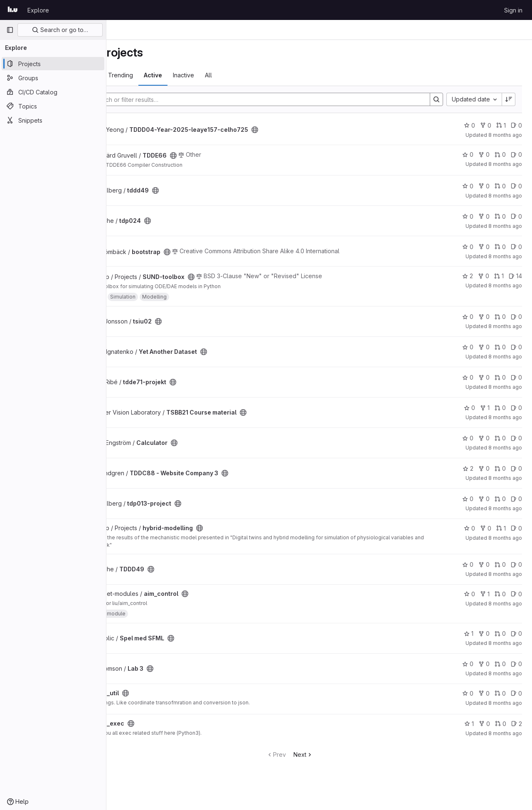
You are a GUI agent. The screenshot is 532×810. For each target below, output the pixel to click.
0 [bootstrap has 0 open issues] (516, 247)
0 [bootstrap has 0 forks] (484, 247)
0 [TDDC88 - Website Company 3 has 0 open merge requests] (500, 468)
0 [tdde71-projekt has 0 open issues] (516, 377)
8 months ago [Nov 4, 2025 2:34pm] (505, 733)
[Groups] (53, 78)
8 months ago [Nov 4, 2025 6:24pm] (505, 574)
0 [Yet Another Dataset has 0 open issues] (516, 347)
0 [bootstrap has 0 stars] (468, 247)
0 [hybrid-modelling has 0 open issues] (516, 528)
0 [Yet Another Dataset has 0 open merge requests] (500, 347)
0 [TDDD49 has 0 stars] (468, 564)
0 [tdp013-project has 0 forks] (484, 499)
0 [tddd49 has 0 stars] (468, 186)
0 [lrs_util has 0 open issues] (516, 693)
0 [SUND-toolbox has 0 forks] (484, 276)
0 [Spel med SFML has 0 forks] (484, 633)
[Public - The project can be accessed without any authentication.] (314, 130)
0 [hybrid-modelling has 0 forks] (486, 528)
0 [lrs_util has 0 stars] (468, 693)
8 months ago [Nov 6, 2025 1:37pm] (505, 196)
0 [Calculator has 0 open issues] (516, 438)
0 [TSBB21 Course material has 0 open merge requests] (500, 408)
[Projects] (53, 64)
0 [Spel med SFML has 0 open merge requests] (500, 633)
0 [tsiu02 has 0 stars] (468, 317)
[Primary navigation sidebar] (10, 30)
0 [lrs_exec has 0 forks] (484, 724)
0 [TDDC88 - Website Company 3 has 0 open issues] (516, 468)
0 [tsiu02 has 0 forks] (484, 317)
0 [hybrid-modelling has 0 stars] (469, 528)
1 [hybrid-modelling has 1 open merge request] (501, 528)
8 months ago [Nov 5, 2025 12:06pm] (505, 417)
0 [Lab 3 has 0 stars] (468, 664)
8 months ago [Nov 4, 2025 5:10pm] (505, 604)
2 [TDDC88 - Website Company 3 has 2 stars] (468, 468)
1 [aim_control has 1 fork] (485, 594)
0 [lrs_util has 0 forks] (484, 693)
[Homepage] (13, 10)
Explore (38, 10)
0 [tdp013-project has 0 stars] (468, 499)
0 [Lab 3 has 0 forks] (484, 664)
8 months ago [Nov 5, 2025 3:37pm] (505, 326)
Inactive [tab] (243, 75)
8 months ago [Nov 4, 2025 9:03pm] (505, 538)
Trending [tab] (180, 75)
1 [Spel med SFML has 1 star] (469, 633)
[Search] (284, 99)
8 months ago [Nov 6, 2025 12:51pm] (505, 226)
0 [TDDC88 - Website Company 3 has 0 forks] (484, 468)
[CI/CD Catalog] (53, 92)
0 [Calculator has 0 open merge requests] (500, 438)
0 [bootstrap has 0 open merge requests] (500, 247)
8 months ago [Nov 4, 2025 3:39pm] (505, 643)
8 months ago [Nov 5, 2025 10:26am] (505, 448)
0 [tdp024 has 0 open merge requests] (500, 216)
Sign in (513, 10)
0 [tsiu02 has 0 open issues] (516, 317)
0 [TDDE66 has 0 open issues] (516, 154)
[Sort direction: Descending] (509, 99)
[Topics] (53, 106)
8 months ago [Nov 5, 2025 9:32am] (505, 478)
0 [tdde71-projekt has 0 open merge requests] (500, 377)
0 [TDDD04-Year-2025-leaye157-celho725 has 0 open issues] (516, 125)
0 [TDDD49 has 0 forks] (484, 564)
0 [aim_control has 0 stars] (469, 594)
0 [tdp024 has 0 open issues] (516, 216)
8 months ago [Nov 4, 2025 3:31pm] (505, 673)
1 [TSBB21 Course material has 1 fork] (485, 408)
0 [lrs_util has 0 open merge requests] (500, 693)
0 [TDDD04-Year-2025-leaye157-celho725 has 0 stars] (469, 125)
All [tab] (267, 75)
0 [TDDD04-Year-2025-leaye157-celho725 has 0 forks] (486, 125)
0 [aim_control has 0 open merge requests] (500, 594)
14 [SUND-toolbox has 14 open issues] (515, 276)
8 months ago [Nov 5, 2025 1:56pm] (505, 387)
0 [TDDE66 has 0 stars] (468, 154)
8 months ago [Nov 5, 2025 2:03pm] (505, 357)
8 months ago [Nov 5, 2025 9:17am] (505, 508)
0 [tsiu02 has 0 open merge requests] (500, 317)
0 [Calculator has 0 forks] (484, 438)
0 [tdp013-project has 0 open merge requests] (500, 499)
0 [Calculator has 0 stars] (468, 438)
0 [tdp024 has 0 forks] (484, 216)
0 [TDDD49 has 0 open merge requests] (500, 564)
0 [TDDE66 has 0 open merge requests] (500, 154)
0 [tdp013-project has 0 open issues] (516, 499)
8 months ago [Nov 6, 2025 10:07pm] (505, 135)
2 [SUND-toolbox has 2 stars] (468, 276)
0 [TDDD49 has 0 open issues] (516, 564)
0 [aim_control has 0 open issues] (516, 594)
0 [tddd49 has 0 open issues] (516, 186)
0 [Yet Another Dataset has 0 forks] (484, 347)
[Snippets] (53, 120)
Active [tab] (212, 75)
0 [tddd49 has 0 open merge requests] (500, 186)
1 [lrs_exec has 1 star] (469, 724)
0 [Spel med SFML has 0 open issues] (516, 633)
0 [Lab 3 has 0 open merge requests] (500, 664)
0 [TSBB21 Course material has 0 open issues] (516, 408)
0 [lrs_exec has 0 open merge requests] (501, 724)
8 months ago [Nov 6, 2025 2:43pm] (505, 164)
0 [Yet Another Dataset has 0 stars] (468, 347)
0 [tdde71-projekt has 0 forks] (484, 377)
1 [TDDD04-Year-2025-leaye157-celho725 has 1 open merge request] (501, 125)
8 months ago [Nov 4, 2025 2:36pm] (505, 703)
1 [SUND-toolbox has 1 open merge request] (499, 276)
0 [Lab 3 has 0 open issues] (516, 664)
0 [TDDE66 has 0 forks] (484, 154)
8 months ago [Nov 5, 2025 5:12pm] (505, 285)
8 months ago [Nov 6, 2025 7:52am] (505, 256)
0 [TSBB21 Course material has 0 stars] (469, 408)
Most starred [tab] (139, 75)
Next (333, 754)
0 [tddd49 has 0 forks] (484, 186)
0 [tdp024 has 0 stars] (468, 216)
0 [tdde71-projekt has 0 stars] (468, 377)
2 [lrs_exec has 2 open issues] (517, 724)
